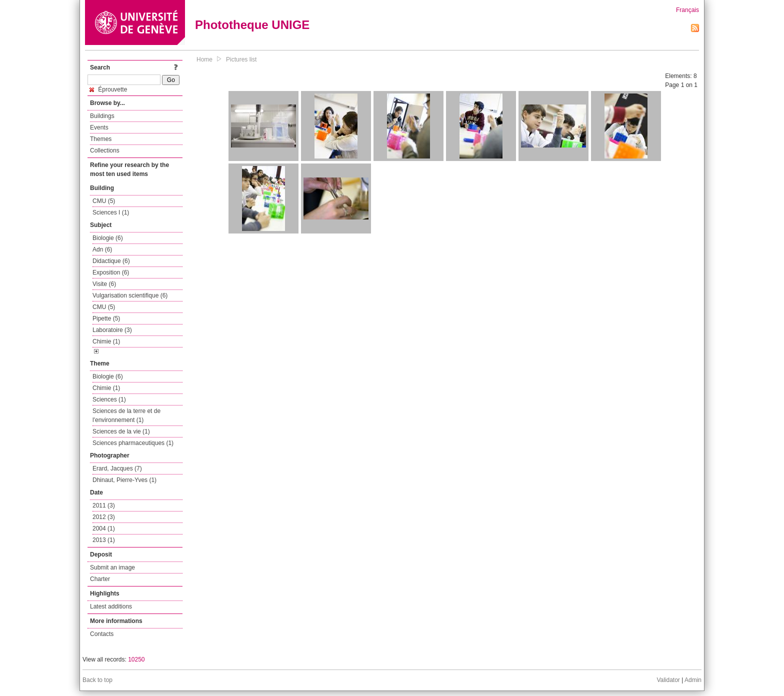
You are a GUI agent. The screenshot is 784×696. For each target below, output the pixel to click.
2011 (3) (104, 505)
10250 (136, 659)
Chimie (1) (106, 341)
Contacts (102, 634)
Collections (105, 150)
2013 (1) (104, 540)
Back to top (97, 680)
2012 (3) (104, 517)
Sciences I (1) (111, 212)
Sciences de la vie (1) (121, 431)
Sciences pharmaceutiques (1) (133, 443)
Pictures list (241, 59)
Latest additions (111, 606)
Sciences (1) (109, 399)
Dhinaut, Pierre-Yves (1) (124, 480)
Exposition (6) (111, 272)
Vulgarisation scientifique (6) (130, 295)
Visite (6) (104, 284)
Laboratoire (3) (112, 330)
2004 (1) (104, 528)
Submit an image (112, 567)
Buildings (102, 116)
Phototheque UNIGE (252, 25)
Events (99, 127)
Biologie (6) (108, 238)
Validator (668, 680)
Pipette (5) (106, 318)
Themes (101, 139)
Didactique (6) (111, 261)
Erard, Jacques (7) (117, 468)
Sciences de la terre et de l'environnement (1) (126, 415)
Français (687, 10)
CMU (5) (104, 201)
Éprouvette (108, 89)
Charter (100, 579)
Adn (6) (102, 249)
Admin (693, 680)
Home (204, 59)
